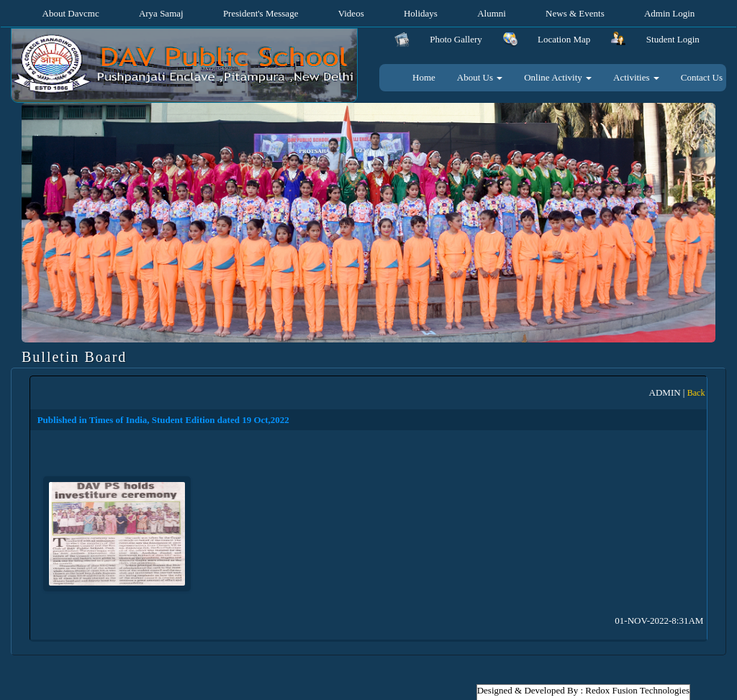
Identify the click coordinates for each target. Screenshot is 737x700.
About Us (480, 77)
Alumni (492, 13)
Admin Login (669, 13)
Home (424, 77)
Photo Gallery (456, 39)
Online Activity (558, 77)
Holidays (421, 13)
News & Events (575, 13)
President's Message (261, 13)
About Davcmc (71, 13)
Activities (636, 77)
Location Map (564, 39)
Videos (351, 13)
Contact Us (702, 77)
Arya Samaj (161, 13)
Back (696, 393)
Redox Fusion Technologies (637, 690)
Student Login (673, 39)
